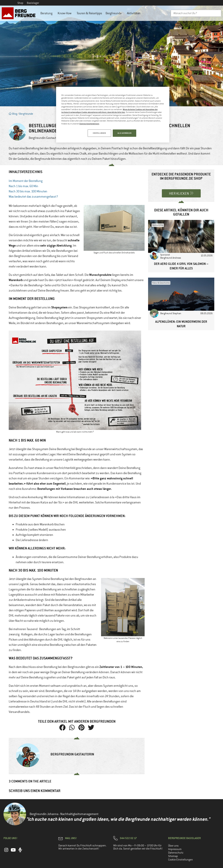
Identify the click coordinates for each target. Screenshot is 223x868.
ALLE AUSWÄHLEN (125, 133)
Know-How (65, 13)
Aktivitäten (134, 13)
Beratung (47, 13)
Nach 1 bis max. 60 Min (23, 186)
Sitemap (173, 856)
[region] (113, 115)
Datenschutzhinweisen (89, 124)
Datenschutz (176, 853)
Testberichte (158, 225)
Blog (13, 114)
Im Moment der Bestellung (26, 181)
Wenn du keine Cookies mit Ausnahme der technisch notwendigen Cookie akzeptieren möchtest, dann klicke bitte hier (109, 111)
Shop (20, 3)
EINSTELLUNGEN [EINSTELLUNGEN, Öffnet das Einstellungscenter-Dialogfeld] (99, 133)
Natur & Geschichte (161, 283)
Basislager (33, 3)
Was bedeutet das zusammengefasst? (33, 197)
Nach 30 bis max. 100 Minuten (28, 191)
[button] (62, 727)
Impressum (175, 849)
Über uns (173, 846)
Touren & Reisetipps (89, 13)
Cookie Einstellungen (180, 860)
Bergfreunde (114, 13)
